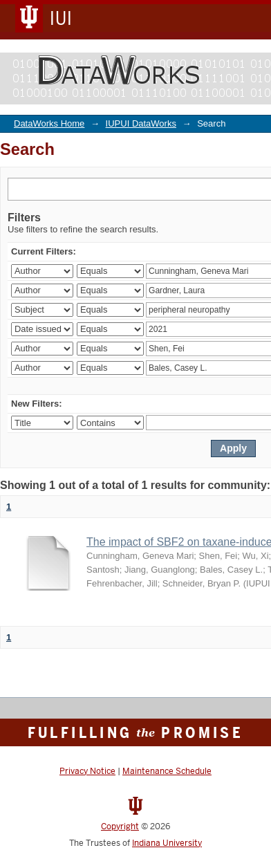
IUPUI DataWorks (141, 123)
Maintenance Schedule (167, 771)
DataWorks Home (49, 123)
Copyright (120, 827)
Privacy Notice (87, 771)
